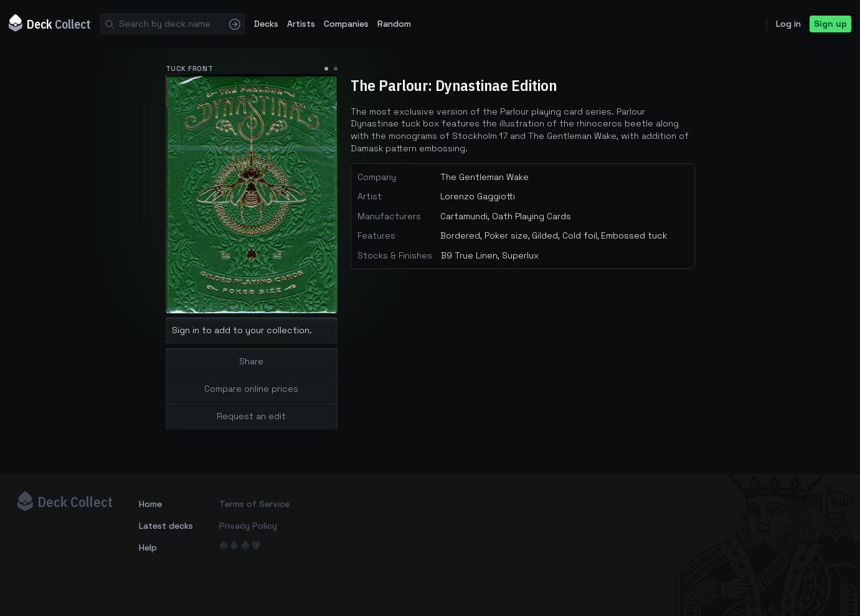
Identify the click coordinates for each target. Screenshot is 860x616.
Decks (266, 24)
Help (148, 547)
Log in (788, 24)
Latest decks (166, 526)
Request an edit (251, 416)
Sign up (830, 24)
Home (150, 504)
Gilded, (546, 235)
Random (394, 24)
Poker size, (507, 235)
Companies (346, 24)
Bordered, (461, 235)
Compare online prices (251, 389)
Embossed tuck (634, 235)
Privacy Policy (248, 526)
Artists (301, 24)
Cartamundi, (465, 216)
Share (251, 361)
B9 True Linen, (470, 255)
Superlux (520, 255)
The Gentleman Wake (484, 177)
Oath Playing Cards (532, 216)
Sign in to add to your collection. (242, 330)
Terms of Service (254, 504)
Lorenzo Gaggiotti (478, 196)
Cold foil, (581, 235)
